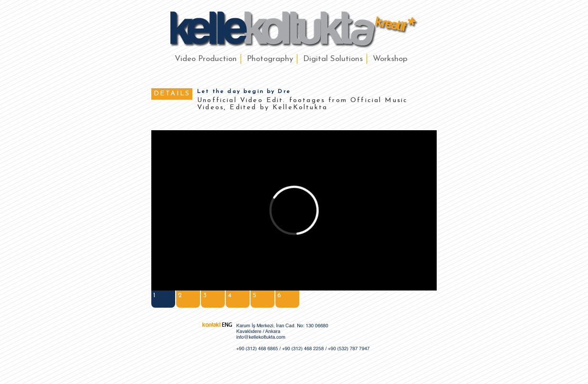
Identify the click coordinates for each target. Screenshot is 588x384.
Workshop (390, 59)
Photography (270, 59)
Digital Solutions (333, 59)
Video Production (206, 59)
